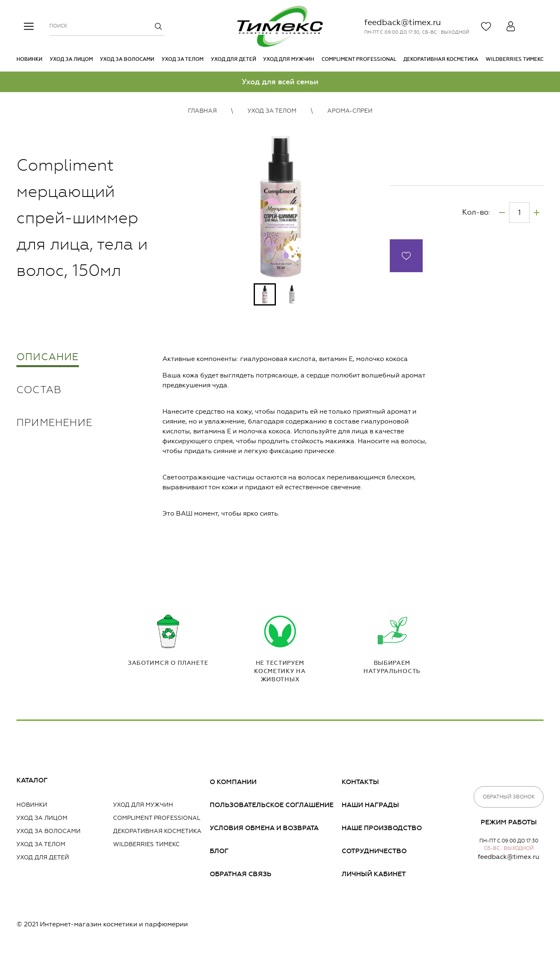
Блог (219, 851)
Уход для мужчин (289, 59)
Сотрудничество (374, 851)
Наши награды (370, 805)
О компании (233, 782)
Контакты (360, 782)
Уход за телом (183, 59)
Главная (202, 111)
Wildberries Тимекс (515, 59)
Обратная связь (241, 874)
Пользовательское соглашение (272, 805)
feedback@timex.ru (403, 22)
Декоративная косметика (441, 59)
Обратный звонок (509, 797)
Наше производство (382, 828)
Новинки (29, 59)
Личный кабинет (374, 874)
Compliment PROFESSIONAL (359, 59)
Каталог (32, 780)
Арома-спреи (350, 111)
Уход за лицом (71, 59)
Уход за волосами (127, 59)
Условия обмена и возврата (264, 828)
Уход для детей (234, 59)
